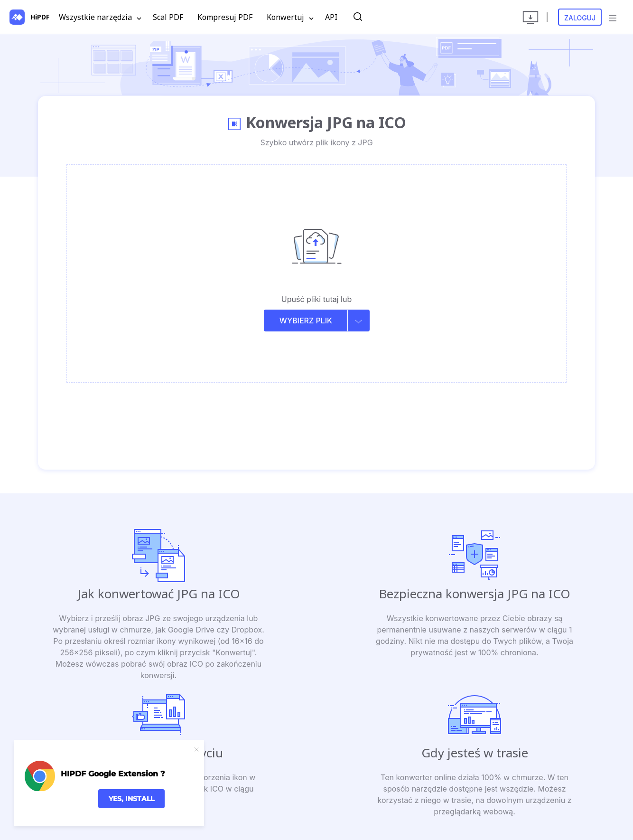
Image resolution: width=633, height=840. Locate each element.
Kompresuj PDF (225, 17)
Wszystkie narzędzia (100, 18)
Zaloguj (580, 18)
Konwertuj (290, 18)
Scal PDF (168, 17)
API (331, 17)
